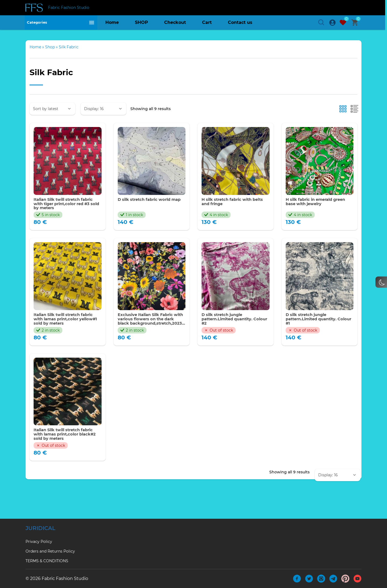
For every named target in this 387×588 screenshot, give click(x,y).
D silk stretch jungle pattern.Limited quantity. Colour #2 (230, 340)
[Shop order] (52, 128)
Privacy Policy (39, 542)
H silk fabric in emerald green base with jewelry (319, 221)
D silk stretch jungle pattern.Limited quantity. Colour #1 (314, 340)
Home (112, 25)
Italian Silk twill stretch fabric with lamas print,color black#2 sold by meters (67, 457)
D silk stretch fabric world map (147, 221)
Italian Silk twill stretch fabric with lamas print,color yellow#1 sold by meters (67, 340)
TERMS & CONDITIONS (47, 561)
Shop (50, 66)
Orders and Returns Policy (50, 551)
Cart (207, 25)
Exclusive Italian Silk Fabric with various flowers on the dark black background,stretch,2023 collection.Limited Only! (149, 340)
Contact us (240, 25)
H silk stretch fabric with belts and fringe (230, 221)
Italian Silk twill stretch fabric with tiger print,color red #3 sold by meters (67, 224)
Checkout (175, 25)
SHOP (141, 25)
